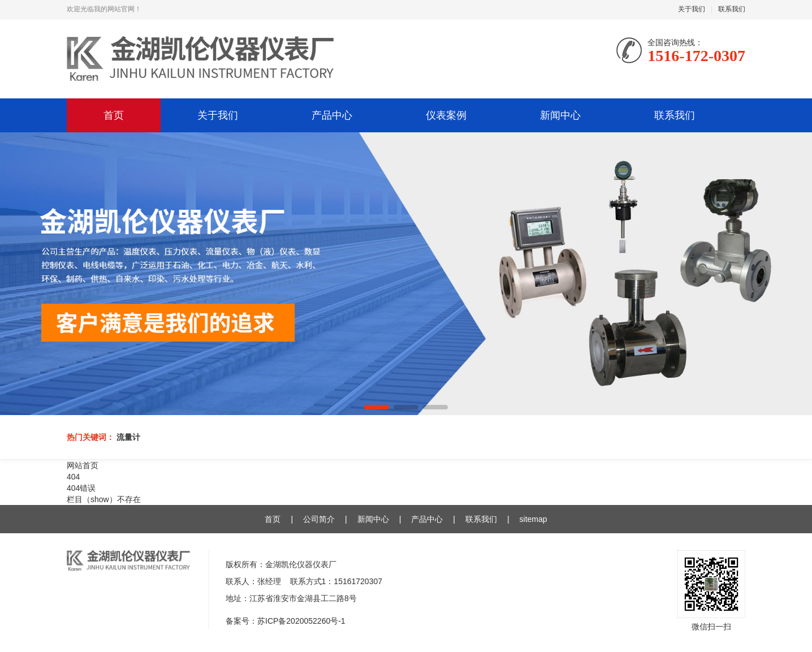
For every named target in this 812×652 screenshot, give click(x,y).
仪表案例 (446, 115)
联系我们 (732, 9)
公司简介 (319, 519)
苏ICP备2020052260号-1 (301, 621)
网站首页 (83, 465)
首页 (114, 115)
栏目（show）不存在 (104, 499)
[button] (377, 407)
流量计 (128, 437)
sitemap (534, 519)
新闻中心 (560, 115)
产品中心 (332, 115)
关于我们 (692, 9)
